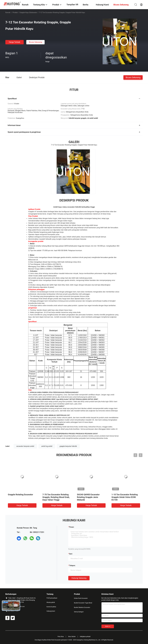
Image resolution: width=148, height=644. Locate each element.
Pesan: (72, 527)
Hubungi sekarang (79, 578)
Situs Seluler (72, 637)
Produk (15, 12)
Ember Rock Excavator (81, 598)
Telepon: (72, 566)
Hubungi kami (51, 611)
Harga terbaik (14, 42)
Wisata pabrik (51, 602)
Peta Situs (61, 637)
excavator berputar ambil (25, 446)
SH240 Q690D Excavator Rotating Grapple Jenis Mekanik (88, 497)
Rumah (8, 12)
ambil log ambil (47, 446)
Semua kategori (79, 612)
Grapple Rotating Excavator (20, 495)
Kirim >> (108, 626)
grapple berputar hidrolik (68, 446)
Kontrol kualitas (51, 607)
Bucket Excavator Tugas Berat (83, 603)
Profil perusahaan (52, 598)
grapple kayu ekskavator (28, 12)
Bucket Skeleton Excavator (82, 607)
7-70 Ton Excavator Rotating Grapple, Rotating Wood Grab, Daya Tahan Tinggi (56, 497)
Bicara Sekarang (36, 42)
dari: (71, 554)
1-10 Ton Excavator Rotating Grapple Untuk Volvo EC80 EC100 (125, 497)
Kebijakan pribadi (85, 637)
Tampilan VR (72, 5)
